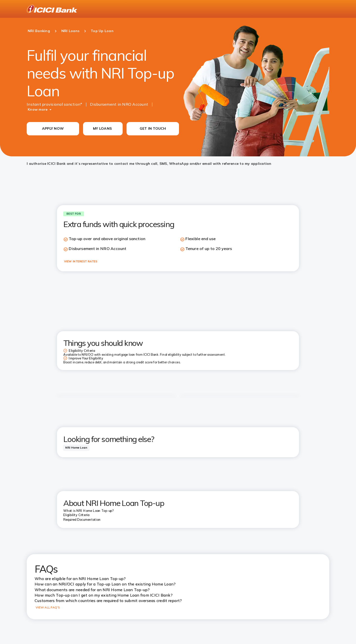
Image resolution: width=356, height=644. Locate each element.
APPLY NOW (53, 128)
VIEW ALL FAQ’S (48, 607)
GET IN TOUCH (153, 128)
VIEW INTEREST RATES (81, 261)
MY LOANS (102, 128)
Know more (38, 109)
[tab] (76, 448)
